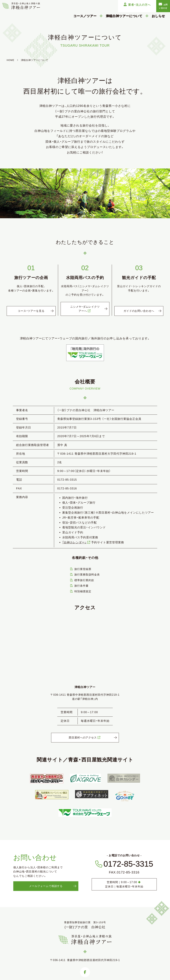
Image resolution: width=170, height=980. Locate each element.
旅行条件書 (81, 586)
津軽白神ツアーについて (124, 16)
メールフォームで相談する (46, 890)
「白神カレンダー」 (77, 543)
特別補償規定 (83, 592)
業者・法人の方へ (119, 5)
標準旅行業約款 (84, 581)
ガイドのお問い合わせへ (139, 309)
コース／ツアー (85, 16)
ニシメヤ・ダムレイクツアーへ (85, 309)
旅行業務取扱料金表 (87, 575)
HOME (10, 60)
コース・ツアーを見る (31, 311)
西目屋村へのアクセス (85, 741)
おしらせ (158, 16)
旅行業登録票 (83, 570)
